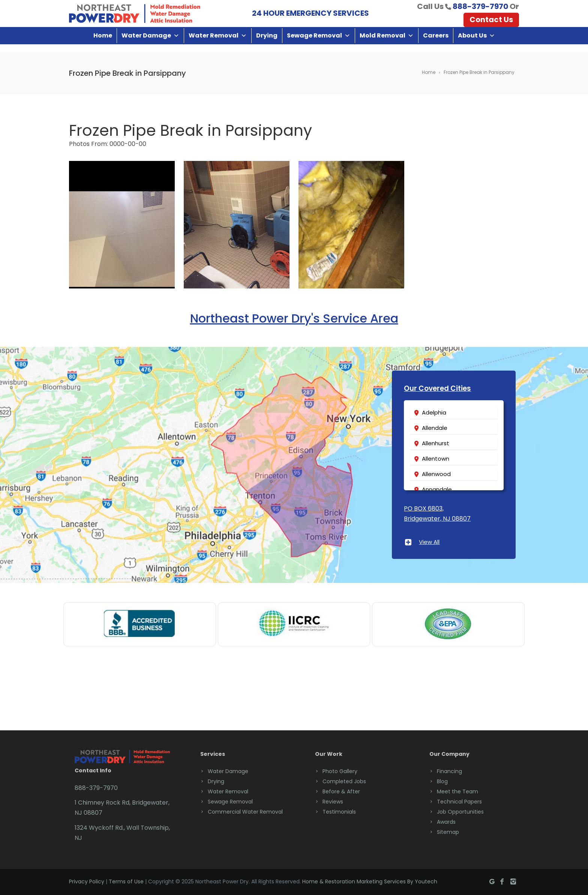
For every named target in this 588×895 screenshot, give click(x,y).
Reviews (333, 801)
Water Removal (218, 43)
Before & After (341, 791)
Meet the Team (457, 791)
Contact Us (491, 23)
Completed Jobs (344, 781)
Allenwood (436, 474)
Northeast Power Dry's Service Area (294, 318)
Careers (436, 43)
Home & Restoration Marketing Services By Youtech (370, 881)
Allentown (436, 459)
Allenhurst (436, 443)
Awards (446, 821)
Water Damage (150, 43)
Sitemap (448, 832)
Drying (267, 43)
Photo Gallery (340, 771)
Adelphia (434, 412)
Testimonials (339, 811)
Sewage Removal (319, 43)
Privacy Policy (87, 881)
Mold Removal (387, 43)
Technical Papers (459, 801)
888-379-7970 (480, 10)
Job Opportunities (460, 811)
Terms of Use (126, 881)
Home (103, 43)
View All (429, 541)
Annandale (437, 489)
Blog (442, 781)
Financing (449, 771)
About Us (476, 43)
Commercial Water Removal (245, 811)
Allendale (435, 428)
